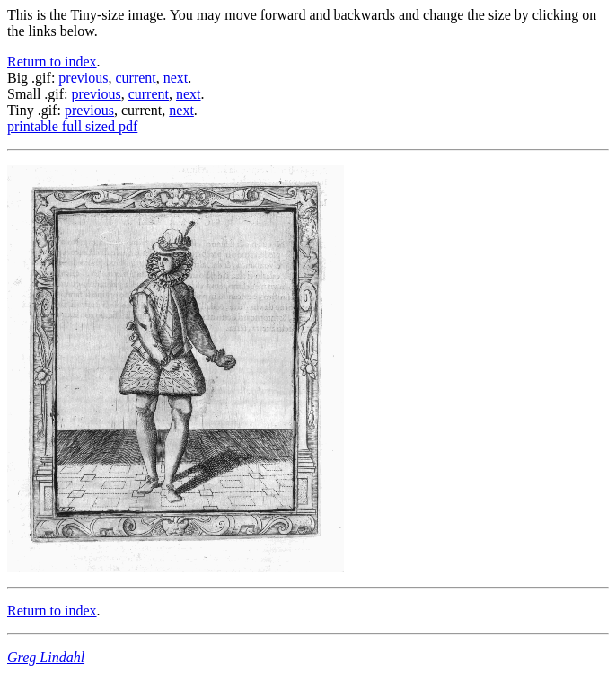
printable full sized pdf (72, 126)
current (135, 78)
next (176, 78)
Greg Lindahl (46, 657)
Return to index (52, 62)
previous (83, 78)
